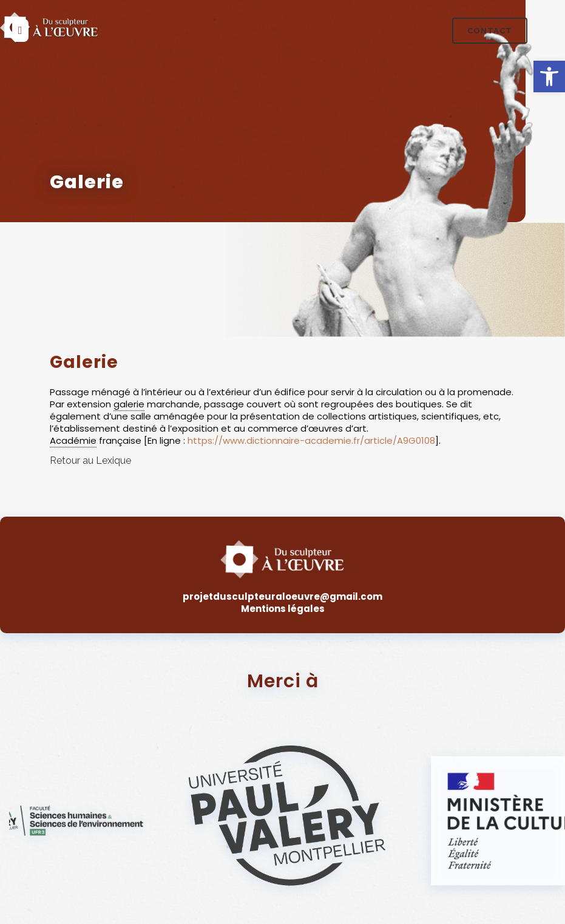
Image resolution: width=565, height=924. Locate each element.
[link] (549, 76)
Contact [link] (490, 31)
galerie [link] (129, 404)
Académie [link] (73, 440)
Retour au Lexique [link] (90, 460)
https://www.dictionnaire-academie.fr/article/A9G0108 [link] (311, 440)
